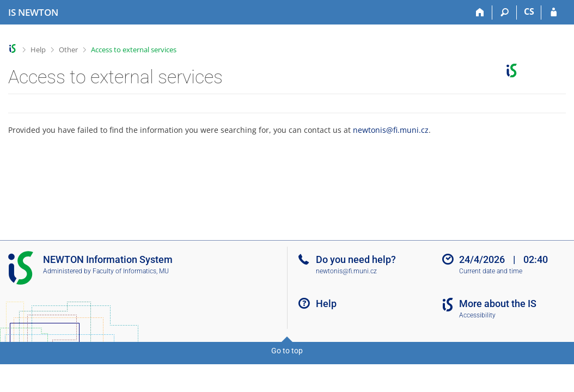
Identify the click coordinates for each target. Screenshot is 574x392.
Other (68, 50)
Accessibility (477, 315)
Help (38, 50)
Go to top (287, 351)
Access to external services (134, 50)
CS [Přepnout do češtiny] (529, 11)
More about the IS (498, 304)
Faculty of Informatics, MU (131, 271)
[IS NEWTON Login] (554, 13)
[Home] (480, 13)
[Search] (505, 13)
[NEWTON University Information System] (33, 13)
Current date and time (491, 271)
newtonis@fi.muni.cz (391, 130)
